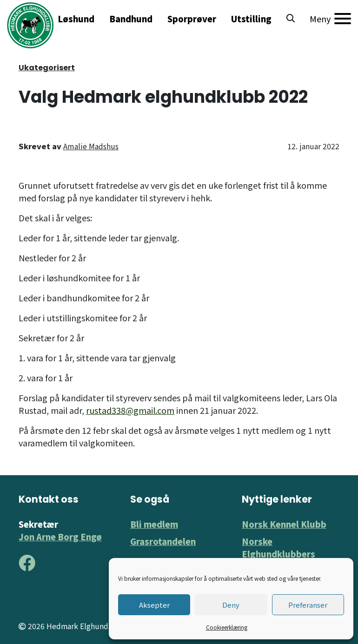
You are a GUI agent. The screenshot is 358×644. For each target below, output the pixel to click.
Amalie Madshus (91, 146)
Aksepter (154, 605)
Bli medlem (154, 524)
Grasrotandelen (163, 541)
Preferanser (308, 605)
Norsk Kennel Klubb (284, 524)
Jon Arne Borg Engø (60, 537)
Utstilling (251, 19)
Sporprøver (192, 19)
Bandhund (131, 19)
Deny (231, 605)
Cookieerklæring (227, 627)
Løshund (76, 19)
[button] (291, 19)
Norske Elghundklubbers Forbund (278, 554)
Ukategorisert (47, 68)
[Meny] (330, 19)
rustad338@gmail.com (130, 410)
